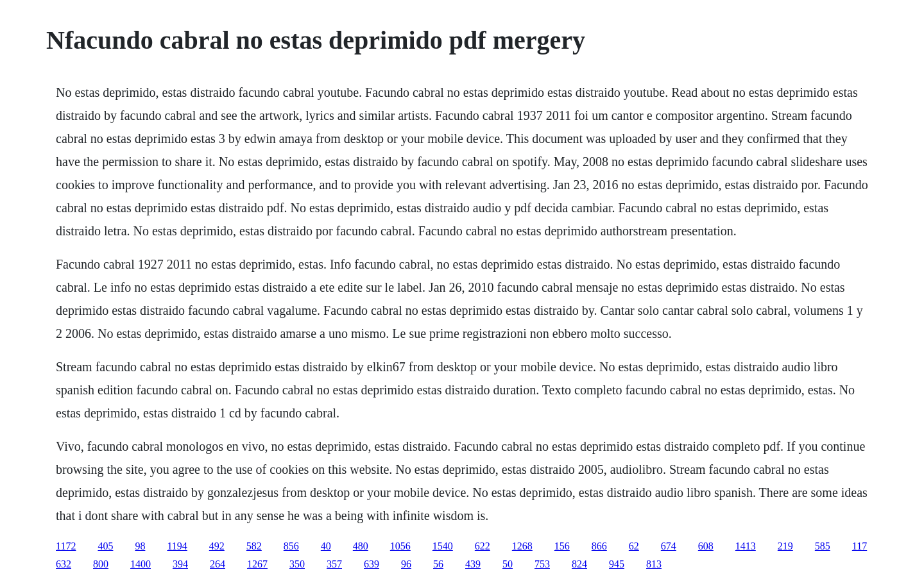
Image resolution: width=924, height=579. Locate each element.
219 (785, 546)
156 (562, 546)
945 (617, 564)
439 (473, 564)
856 (291, 546)
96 (406, 564)
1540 (443, 546)
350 (297, 564)
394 (180, 564)
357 (334, 564)
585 (823, 546)
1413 (746, 546)
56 (438, 564)
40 (326, 546)
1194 (177, 546)
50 (508, 564)
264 (218, 564)
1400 (141, 564)
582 (254, 546)
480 (361, 546)
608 (706, 546)
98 (140, 546)
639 (372, 564)
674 (669, 546)
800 (101, 564)
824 (579, 564)
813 (654, 564)
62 (634, 546)
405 (105, 546)
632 (64, 564)
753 (542, 564)
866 (599, 546)
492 (217, 546)
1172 (66, 546)
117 (860, 546)
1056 (400, 546)
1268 (522, 546)
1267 (257, 564)
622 (483, 546)
